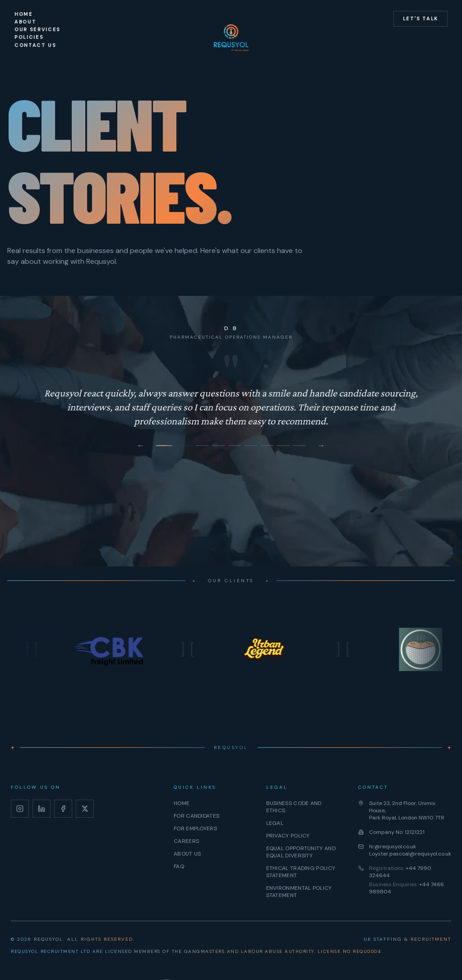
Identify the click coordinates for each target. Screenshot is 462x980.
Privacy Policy (288, 836)
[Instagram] (20, 809)
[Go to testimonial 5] (251, 446)
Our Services (37, 29)
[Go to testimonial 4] (235, 446)
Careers (186, 841)
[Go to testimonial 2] (202, 446)
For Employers (195, 828)
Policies (29, 37)
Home (24, 14)
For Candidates (196, 816)
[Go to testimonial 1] (174, 446)
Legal (275, 823)
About (25, 22)
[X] (85, 809)
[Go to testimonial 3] (218, 446)
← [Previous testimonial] (141, 446)
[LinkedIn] (42, 809)
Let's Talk (421, 18)
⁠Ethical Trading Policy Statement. (301, 872)
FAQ (179, 866)
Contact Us (35, 45)
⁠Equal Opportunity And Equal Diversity (301, 852)
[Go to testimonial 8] (300, 446)
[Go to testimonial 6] (267, 446)
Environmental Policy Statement (299, 892)
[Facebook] (63, 809)
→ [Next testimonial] (321, 446)
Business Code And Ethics (294, 807)
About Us (187, 854)
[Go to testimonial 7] (283, 446)
